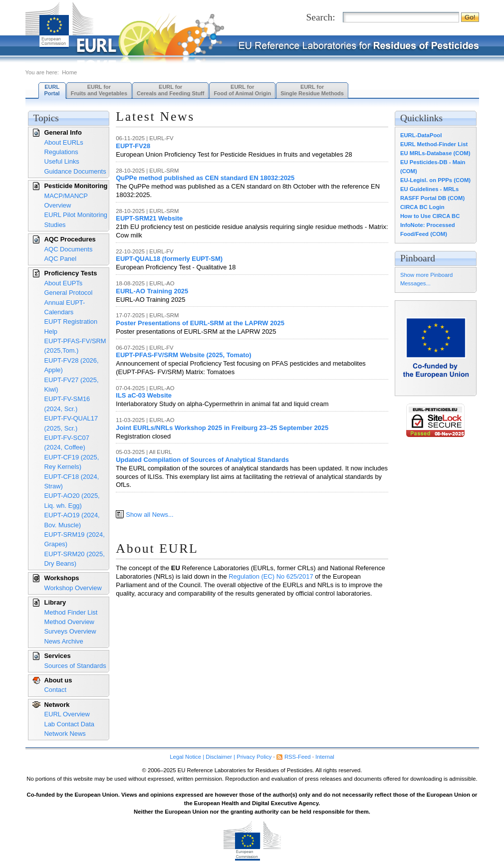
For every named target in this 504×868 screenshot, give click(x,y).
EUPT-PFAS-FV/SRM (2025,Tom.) (75, 346)
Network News (65, 734)
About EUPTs (64, 283)
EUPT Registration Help (71, 326)
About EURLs (64, 142)
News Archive (64, 641)
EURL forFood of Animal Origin (242, 90)
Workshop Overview (73, 588)
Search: (321, 17)
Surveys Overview (70, 631)
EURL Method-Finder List (434, 144)
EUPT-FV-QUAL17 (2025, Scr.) (71, 423)
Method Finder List (71, 612)
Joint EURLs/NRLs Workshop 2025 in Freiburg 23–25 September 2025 (222, 428)
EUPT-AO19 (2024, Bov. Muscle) (72, 520)
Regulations (61, 152)
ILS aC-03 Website (144, 395)
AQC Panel (61, 259)
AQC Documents (69, 249)
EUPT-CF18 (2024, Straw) (72, 481)
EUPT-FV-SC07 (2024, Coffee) (67, 442)
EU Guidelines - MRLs (429, 189)
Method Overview (69, 622)
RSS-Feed (298, 757)
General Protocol (69, 293)
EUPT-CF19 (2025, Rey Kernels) (72, 462)
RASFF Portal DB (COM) (432, 198)
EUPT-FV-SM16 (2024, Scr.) (67, 404)
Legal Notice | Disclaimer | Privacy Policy (221, 757)
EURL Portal (52, 90)
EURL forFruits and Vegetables (99, 90)
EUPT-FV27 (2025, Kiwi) (72, 385)
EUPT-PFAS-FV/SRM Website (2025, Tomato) (183, 355)
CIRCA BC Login (422, 207)
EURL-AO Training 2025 (152, 291)
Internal (325, 757)
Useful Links (62, 161)
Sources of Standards (75, 666)
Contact (55, 690)
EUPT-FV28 (133, 146)
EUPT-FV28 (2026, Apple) (72, 365)
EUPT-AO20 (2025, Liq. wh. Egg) (72, 500)
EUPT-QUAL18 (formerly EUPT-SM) (169, 259)
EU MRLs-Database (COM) (435, 153)
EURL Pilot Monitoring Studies (76, 219)
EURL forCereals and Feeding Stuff (170, 90)
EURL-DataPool (421, 135)
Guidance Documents (75, 171)
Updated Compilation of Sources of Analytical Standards (202, 460)
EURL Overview (67, 714)
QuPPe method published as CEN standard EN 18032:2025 (205, 178)
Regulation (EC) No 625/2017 (271, 576)
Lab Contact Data (69, 724)
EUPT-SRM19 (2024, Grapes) (75, 539)
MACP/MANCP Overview (66, 201)
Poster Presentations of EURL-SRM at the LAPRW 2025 (200, 323)
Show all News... (149, 515)
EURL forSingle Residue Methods (312, 90)
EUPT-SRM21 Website (149, 218)
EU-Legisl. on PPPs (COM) (435, 180)
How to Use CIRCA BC (430, 216)
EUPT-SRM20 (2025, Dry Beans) (75, 559)
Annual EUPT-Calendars (65, 307)
